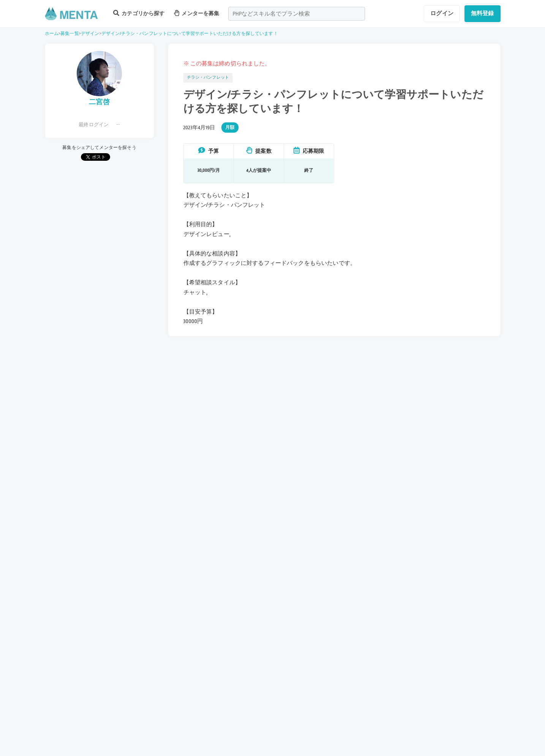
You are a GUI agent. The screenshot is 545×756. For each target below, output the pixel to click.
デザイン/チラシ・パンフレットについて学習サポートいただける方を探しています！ (190, 34)
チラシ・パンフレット (208, 78)
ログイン (442, 13)
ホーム (52, 34)
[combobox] (297, 14)
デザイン (90, 34)
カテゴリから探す (139, 13)
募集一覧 (70, 34)
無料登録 (483, 13)
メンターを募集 (197, 13)
